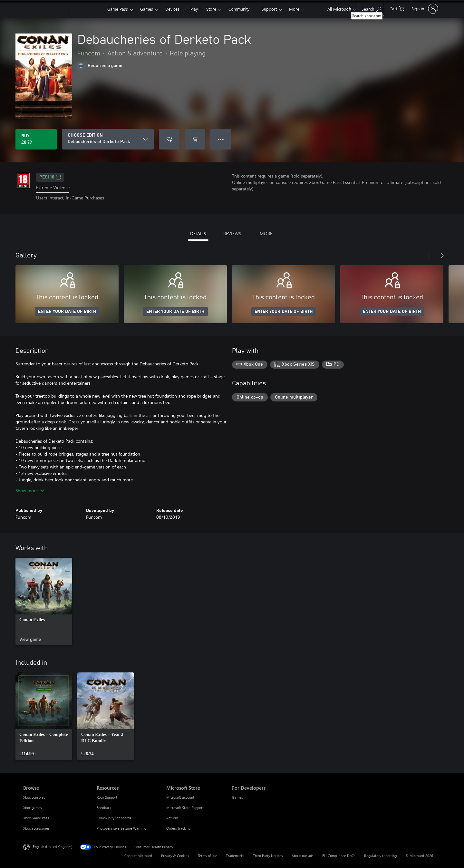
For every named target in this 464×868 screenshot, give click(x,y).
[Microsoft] (45, 9)
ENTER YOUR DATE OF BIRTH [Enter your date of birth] (67, 312)
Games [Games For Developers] (237, 797)
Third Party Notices (268, 856)
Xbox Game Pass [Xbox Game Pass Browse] (36, 818)
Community (239, 9)
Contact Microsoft (138, 856)
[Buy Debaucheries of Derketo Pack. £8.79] (36, 139)
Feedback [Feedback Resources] (104, 808)
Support (269, 9)
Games (147, 9)
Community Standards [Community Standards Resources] (114, 818)
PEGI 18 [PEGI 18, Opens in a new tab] (50, 177)
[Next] (442, 256)
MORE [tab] (266, 233)
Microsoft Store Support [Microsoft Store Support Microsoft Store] (185, 808)
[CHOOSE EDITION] (108, 139)
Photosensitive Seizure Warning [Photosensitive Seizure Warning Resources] (121, 828)
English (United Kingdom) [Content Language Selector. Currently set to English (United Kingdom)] (53, 846)
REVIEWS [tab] (232, 233)
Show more (30, 491)
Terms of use (208, 856)
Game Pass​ (118, 9)
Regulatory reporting (380, 856)
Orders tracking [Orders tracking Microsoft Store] (178, 828)
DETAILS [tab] (198, 233)
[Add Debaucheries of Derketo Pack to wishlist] (169, 139)
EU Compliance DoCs (339, 856)
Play (194, 9)
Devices (172, 9)
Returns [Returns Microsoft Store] (172, 818)
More (294, 9)
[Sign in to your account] (424, 9)
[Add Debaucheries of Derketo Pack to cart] (195, 139)
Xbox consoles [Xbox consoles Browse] (34, 797)
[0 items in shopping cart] (397, 8)
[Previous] (429, 256)
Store (211, 9)
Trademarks (235, 856)
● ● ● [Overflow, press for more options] (221, 139)
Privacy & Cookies (175, 856)
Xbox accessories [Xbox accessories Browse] (36, 828)
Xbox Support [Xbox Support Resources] (107, 797)
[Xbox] (88, 9)
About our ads (303, 856)
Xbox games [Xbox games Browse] (33, 808)
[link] (44, 602)
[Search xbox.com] (371, 8)
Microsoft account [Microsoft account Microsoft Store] (180, 797)
